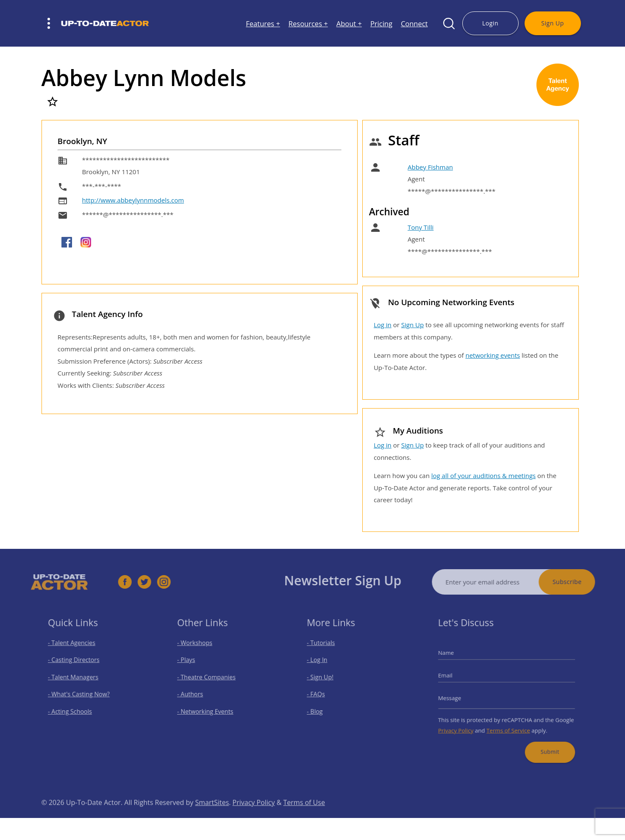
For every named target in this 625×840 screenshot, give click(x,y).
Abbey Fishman (430, 167)
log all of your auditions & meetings (483, 476)
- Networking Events (209, 708)
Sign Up (552, 23)
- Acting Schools (74, 708)
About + (349, 24)
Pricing (381, 24)
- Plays (192, 664)
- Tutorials (326, 649)
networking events (493, 355)
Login (490, 23)
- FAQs (322, 694)
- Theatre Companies (210, 679)
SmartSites (212, 816)
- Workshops (200, 649)
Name (455, 658)
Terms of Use (304, 816)
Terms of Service (508, 725)
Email (454, 677)
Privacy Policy (463, 725)
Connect (414, 24)
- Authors (196, 694)
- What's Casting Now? (82, 694)
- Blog (321, 708)
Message (458, 697)
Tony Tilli (421, 227)
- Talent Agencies (75, 649)
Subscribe (581, 582)
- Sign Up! (325, 679)
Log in (383, 325)
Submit (544, 743)
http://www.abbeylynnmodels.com (133, 200)
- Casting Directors (77, 664)
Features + (263, 24)
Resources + (308, 24)
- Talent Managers (77, 679)
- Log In (323, 664)
